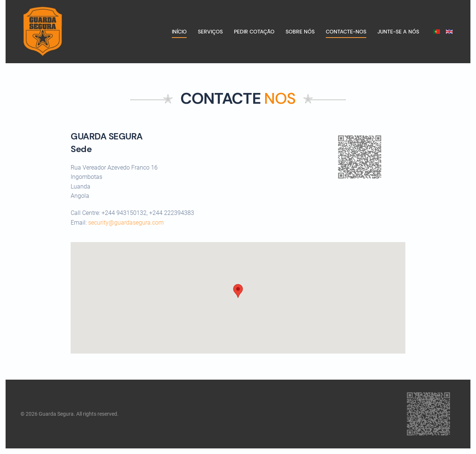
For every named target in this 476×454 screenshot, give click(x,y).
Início (179, 32)
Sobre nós (300, 32)
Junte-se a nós (398, 32)
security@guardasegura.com (126, 223)
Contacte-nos (346, 32)
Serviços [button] (210, 32)
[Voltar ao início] (43, 32)
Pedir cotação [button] (254, 32)
